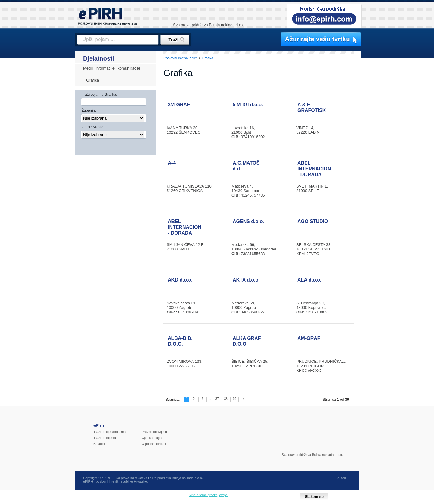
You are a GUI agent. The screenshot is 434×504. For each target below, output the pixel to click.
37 (217, 399)
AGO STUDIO (313, 221)
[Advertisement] (388, 155)
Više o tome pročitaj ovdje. (209, 495)
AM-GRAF (309, 338)
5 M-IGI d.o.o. (248, 105)
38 (226, 399)
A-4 (172, 163)
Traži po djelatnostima (110, 432)
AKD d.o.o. (180, 280)
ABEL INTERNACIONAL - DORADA (317, 169)
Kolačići (99, 444)
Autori (342, 478)
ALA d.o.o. (309, 280)
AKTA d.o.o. (246, 280)
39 (235, 399)
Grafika (93, 80)
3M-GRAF (179, 105)
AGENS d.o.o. (248, 221)
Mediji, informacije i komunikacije (112, 68)
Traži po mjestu (105, 438)
